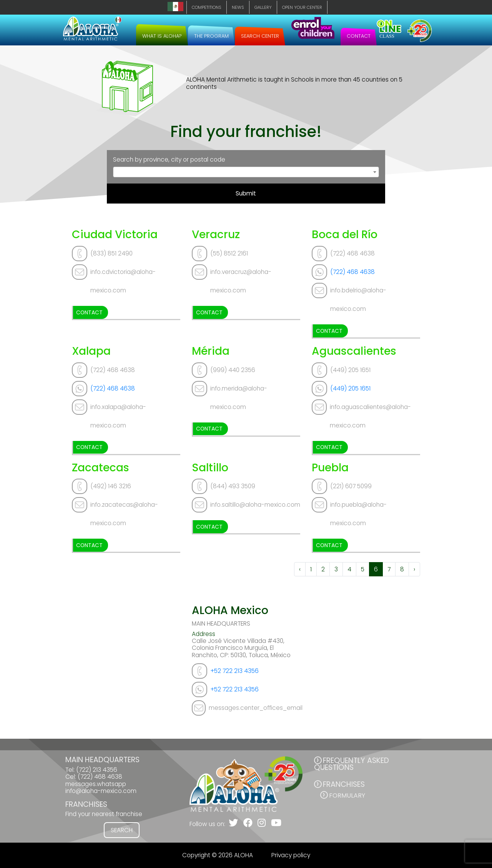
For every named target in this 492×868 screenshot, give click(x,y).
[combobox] (246, 172)
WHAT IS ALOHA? (162, 36)
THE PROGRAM (211, 36)
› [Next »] (414, 569)
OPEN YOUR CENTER (302, 7)
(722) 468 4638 (352, 272)
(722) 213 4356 (97, 770)
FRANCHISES (344, 784)
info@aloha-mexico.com (101, 791)
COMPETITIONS (207, 7)
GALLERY (263, 7)
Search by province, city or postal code (169, 160)
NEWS (238, 7)
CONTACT (359, 36)
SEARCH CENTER (260, 36)
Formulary (347, 795)
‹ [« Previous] (300, 569)
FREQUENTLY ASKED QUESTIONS (352, 764)
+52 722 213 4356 (234, 671)
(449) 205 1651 (350, 388)
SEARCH (122, 830)
